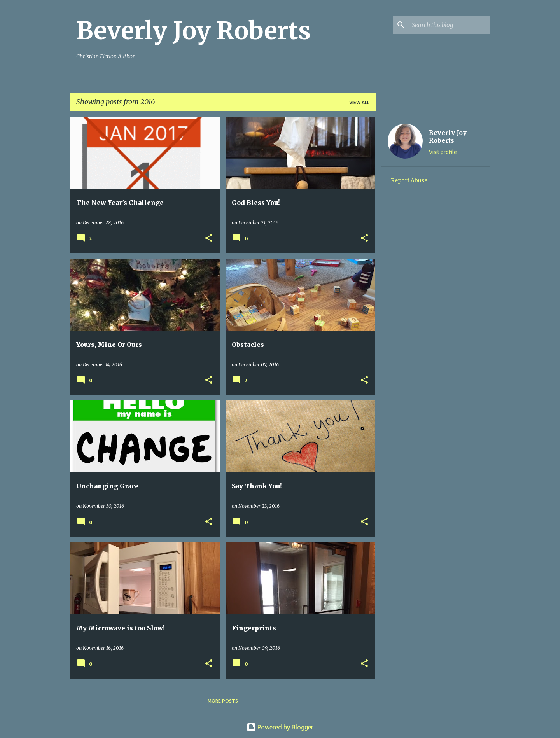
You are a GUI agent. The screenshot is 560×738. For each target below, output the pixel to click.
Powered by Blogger (280, 727)
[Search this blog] (450, 25)
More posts (223, 701)
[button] (209, 239)
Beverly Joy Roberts (193, 31)
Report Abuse (409, 180)
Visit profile (443, 152)
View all (359, 102)
